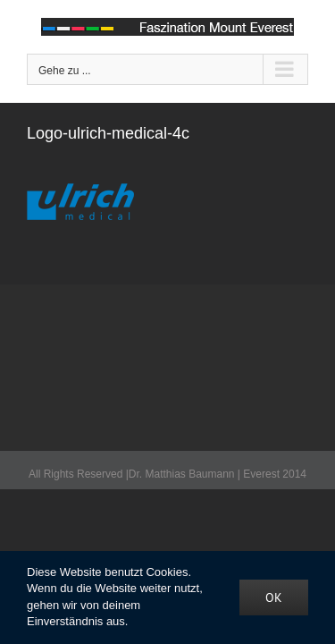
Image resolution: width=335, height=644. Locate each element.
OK (274, 597)
